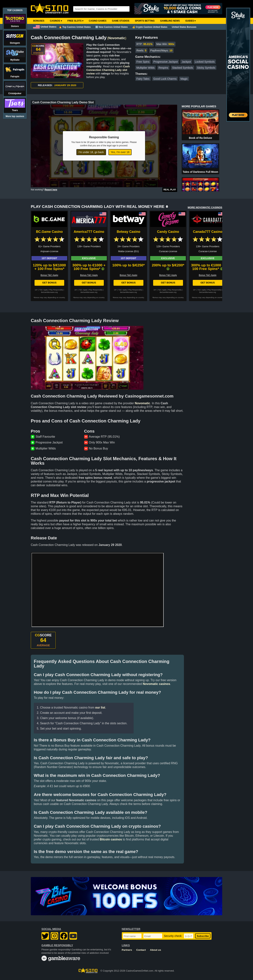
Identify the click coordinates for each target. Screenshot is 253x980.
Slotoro (15, 26)
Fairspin (15, 77)
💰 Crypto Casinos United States (150, 27)
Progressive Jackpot (166, 62)
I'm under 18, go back (91, 152)
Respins (163, 68)
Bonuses (39, 21)
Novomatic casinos (156, 684)
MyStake (15, 60)
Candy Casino (168, 232)
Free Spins (143, 62)
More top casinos (15, 116)
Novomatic (117, 38)
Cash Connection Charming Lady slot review (108, 70)
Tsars (15, 110)
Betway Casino (128, 232)
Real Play (170, 190)
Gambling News (170, 21)
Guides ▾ (190, 21)
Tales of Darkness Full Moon (201, 172)
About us (155, 950)
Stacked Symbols (183, 68)
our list (100, 708)
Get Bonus (49, 283)
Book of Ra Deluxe (200, 138)
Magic (184, 79)
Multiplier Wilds (146, 68)
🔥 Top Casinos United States (75, 27)
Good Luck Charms (165, 79)
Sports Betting (145, 21)
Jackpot (186, 62)
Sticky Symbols (206, 68)
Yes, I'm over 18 (120, 152)
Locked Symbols (205, 62)
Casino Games (98, 21)
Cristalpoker (15, 93)
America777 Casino (89, 232)
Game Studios (121, 21)
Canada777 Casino (208, 232)
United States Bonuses (184, 27)
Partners (127, 950)
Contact (141, 950)
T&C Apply (43, 290)
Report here (51, 190)
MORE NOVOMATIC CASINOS (205, 207)
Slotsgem (15, 43)
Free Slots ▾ (75, 21)
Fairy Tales (143, 79)
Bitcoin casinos (111, 839)
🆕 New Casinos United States (112, 27)
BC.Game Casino (49, 232)
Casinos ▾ (56, 21)
